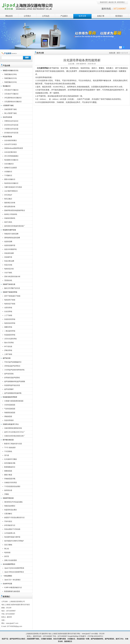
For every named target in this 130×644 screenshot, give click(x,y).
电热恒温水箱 (9, 269)
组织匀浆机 (8, 222)
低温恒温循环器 (10, 245)
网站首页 (9, 16)
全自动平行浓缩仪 (11, 144)
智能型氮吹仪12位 (11, 78)
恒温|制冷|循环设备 (9, 230)
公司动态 (46, 16)
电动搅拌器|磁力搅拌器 (12, 537)
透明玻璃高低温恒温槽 (12, 238)
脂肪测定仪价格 (10, 203)
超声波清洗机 (9, 374)
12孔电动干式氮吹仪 (11, 94)
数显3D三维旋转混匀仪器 (13, 444)
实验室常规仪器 (8, 498)
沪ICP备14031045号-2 (95, 636)
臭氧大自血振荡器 (11, 560)
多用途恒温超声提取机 (12, 378)
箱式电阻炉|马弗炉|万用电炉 (14, 541)
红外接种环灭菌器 (11, 459)
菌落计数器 (8, 475)
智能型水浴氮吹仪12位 (11, 70)
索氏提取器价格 (10, 207)
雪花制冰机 (8, 280)
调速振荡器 (8, 416)
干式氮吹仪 (8, 175)
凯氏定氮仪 (8, 199)
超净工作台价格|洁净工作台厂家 (15, 432)
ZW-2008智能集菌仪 (11, 156)
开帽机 (7, 494)
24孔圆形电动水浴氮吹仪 (13, 98)
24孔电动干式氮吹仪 (11, 90)
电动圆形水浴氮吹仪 (11, 160)
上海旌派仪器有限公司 (31, 7)
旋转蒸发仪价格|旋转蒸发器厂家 (15, 226)
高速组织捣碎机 (10, 218)
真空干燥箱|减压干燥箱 (12, 296)
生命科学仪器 (7, 584)
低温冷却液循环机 (11, 249)
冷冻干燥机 (8, 273)
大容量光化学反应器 (11, 129)
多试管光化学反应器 (11, 125)
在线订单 (112, 2)
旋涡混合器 (8, 490)
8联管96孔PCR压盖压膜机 (13, 502)
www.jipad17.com (88, 634)
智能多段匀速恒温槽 (11, 234)
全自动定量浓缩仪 (11, 152)
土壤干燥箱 (8, 354)
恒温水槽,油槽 (9, 261)
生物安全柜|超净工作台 (11, 424)
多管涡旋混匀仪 (10, 525)
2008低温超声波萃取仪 (12, 366)
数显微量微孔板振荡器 (12, 591)
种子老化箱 (8, 346)
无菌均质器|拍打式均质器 (13, 187)
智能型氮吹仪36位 (11, 74)
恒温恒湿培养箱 (10, 319)
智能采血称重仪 (10, 506)
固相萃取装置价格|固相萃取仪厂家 (15, 211)
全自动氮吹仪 (9, 164)
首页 (118, 53)
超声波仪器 (7, 358)
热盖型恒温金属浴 (11, 510)
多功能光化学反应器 (11, 133)
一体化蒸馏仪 (7, 576)
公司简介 (27, 16)
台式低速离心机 (10, 533)
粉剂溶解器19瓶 (10, 463)
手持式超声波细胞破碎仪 (13, 362)
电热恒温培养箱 (10, 323)
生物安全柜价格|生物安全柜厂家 (15, 436)
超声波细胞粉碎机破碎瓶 (13, 393)
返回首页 (104, 2)
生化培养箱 (8, 312)
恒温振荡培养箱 (10, 335)
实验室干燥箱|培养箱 (10, 292)
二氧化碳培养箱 (10, 331)
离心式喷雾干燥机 (11, 113)
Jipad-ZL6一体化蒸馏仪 (12, 580)
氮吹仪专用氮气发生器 (12, 288)
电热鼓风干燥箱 (10, 300)
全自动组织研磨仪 (11, 140)
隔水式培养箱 (9, 343)
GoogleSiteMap (73, 636)
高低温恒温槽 (9, 253)
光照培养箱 (8, 308)
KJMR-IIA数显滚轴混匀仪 (13, 588)
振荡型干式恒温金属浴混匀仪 (14, 518)
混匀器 (7, 455)
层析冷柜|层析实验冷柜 (12, 277)
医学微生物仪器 (8, 440)
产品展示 (64, 16)
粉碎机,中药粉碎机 (11, 214)
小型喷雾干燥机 (8, 105)
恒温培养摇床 (9, 420)
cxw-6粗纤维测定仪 (11, 191)
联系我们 (121, 2)
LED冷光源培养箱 (10, 339)
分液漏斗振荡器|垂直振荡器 (14, 401)
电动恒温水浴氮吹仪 (11, 183)
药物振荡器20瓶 (10, 479)
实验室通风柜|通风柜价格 (13, 428)
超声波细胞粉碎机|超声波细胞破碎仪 (15, 382)
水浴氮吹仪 (8, 172)
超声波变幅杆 (9, 389)
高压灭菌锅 (8, 545)
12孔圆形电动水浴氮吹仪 (13, 102)
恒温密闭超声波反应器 (12, 385)
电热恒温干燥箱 (10, 304)
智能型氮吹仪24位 (11, 82)
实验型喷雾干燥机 (11, 109)
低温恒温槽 (8, 242)
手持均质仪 (8, 521)
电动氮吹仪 (7, 86)
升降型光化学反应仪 (11, 121)
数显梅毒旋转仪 (10, 467)
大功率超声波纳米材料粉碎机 (14, 370)
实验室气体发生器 (9, 284)
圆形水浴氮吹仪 (10, 179)
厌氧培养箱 (8, 350)
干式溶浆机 (8, 451)
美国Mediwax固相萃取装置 (14, 148)
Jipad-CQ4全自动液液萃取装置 (14, 568)
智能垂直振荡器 (10, 413)
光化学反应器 (7, 117)
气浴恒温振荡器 (10, 409)
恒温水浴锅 (8, 265)
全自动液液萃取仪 (9, 564)
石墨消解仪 (8, 514)
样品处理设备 (7, 137)
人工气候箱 (8, 315)
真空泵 (7, 556)
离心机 (7, 549)
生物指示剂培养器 (11, 483)
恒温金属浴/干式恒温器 (12, 529)
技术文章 (82, 16)
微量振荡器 (8, 471)
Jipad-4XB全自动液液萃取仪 (14, 572)
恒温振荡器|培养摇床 (10, 397)
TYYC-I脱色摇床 (10, 448)
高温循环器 (8, 257)
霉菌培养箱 (8, 327)
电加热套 (7, 553)
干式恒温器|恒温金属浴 (12, 486)
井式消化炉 (8, 195)
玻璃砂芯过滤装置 (11, 168)
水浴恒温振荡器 (10, 405)
